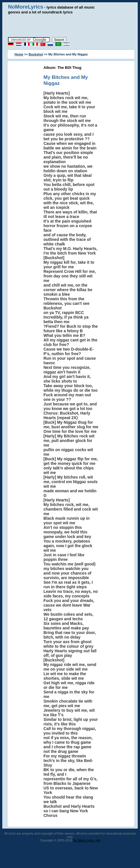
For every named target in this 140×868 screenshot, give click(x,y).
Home (19, 54)
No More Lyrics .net (87, 840)
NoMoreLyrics (26, 7)
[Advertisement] (73, 26)
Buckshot (36, 54)
